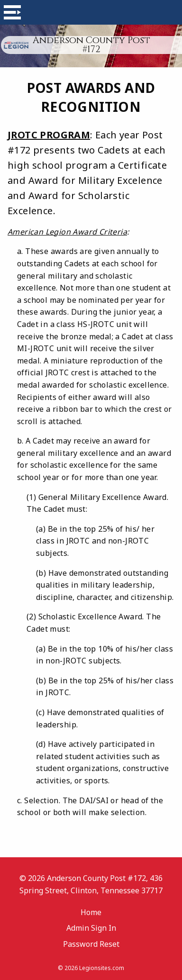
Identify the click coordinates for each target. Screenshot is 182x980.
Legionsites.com (102, 968)
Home (91, 912)
